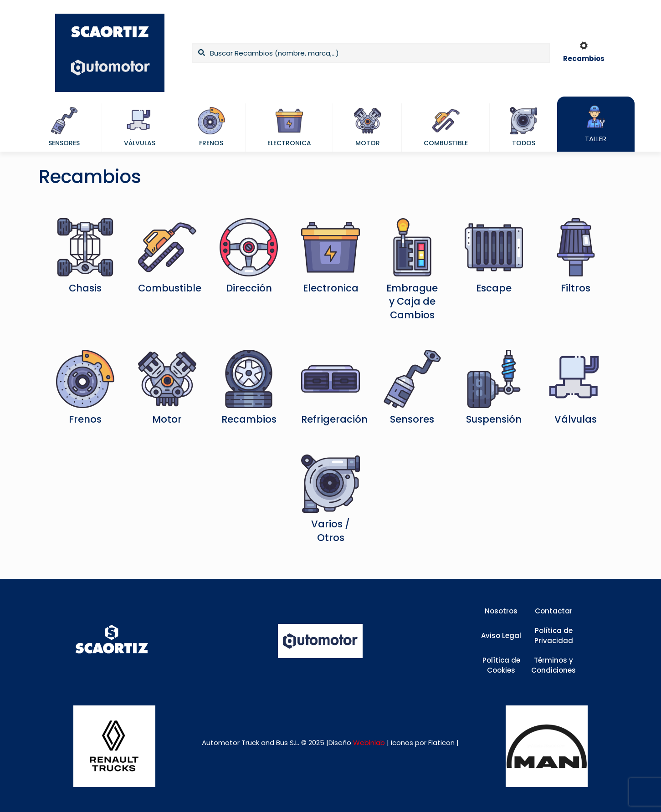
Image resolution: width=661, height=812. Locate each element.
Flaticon (441, 743)
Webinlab (370, 743)
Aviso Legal (501, 636)
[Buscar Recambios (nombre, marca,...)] (371, 53)
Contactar (554, 611)
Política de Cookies (501, 665)
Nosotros (501, 611)
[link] (114, 746)
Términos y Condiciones (553, 665)
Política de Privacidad (554, 636)
